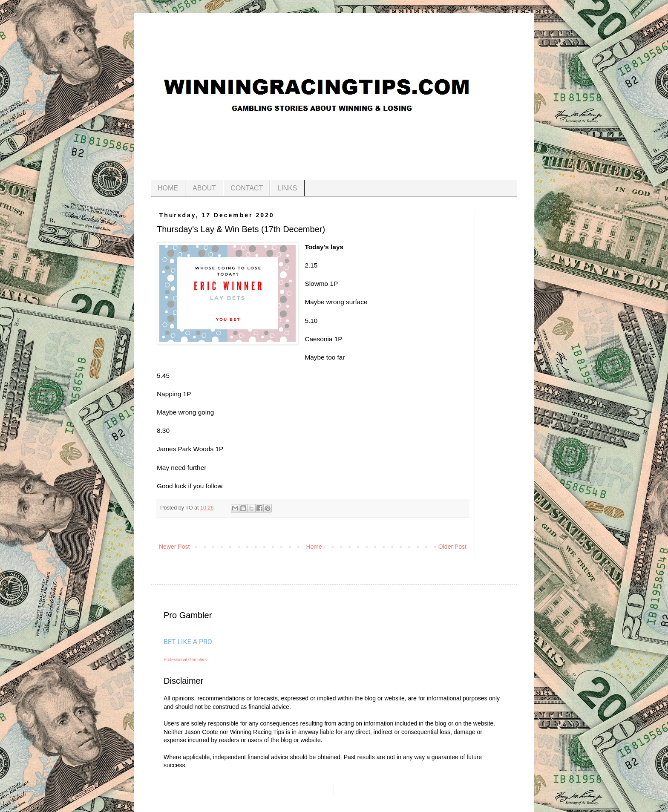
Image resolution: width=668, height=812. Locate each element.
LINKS (287, 188)
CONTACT (247, 188)
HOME (168, 188)
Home (314, 547)
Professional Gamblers (185, 660)
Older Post (452, 547)
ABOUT (204, 188)
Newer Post (174, 547)
